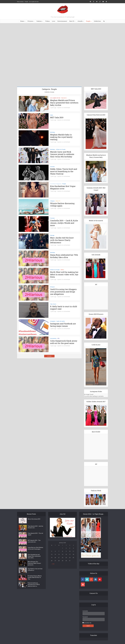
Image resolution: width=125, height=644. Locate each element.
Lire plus (49, 356)
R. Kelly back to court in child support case (64, 308)
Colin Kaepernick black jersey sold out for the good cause (64, 342)
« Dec (53, 564)
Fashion (39, 21)
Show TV (58, 201)
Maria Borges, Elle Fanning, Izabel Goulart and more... (34, 563)
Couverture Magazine (56, 184)
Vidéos (62, 270)
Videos (47, 21)
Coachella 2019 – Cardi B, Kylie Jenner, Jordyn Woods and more (64, 223)
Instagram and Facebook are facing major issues (63, 325)
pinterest (100, 579)
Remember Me (87, 623)
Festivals (52, 167)
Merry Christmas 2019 (34, 519)
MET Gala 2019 (57, 117)
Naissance (64, 98)
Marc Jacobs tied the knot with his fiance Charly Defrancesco (62, 240)
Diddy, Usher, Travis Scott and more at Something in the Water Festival (64, 171)
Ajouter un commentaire (64, 108)
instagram (96, 579)
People (26, 2)
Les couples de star (34, 2)
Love (54, 21)
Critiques (52, 201)
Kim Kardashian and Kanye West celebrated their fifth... (34, 556)
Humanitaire (53, 338)
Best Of (72, 21)
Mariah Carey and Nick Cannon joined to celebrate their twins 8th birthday (62, 154)
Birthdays (53, 132)
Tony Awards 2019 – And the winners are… (35, 527)
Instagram (53, 321)
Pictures (30, 21)
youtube (83, 584)
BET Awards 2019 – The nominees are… (34, 541)
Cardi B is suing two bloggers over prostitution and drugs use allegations (63, 292)
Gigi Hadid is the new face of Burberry (35, 569)
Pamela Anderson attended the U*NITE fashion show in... (34, 585)
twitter (87, 579)
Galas (52, 115)
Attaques (52, 287)
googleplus (91, 579)
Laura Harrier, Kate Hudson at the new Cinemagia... (35, 548)
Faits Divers (53, 304)
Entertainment (62, 21)
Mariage (52, 235)
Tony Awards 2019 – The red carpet (35, 534)
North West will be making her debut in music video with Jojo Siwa (64, 274)
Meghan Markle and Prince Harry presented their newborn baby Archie (64, 103)
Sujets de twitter (61, 321)
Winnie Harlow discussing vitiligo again (62, 205)
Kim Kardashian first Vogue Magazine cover (63, 187)
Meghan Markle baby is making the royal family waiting (61, 137)
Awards (80, 21)
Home (22, 21)
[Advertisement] (96, 298)
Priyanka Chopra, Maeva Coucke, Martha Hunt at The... (35, 577)
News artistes (20, 2)
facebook (83, 579)
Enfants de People (61, 149)
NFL (59, 338)
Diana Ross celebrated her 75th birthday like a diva (64, 256)
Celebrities (97, 21)
